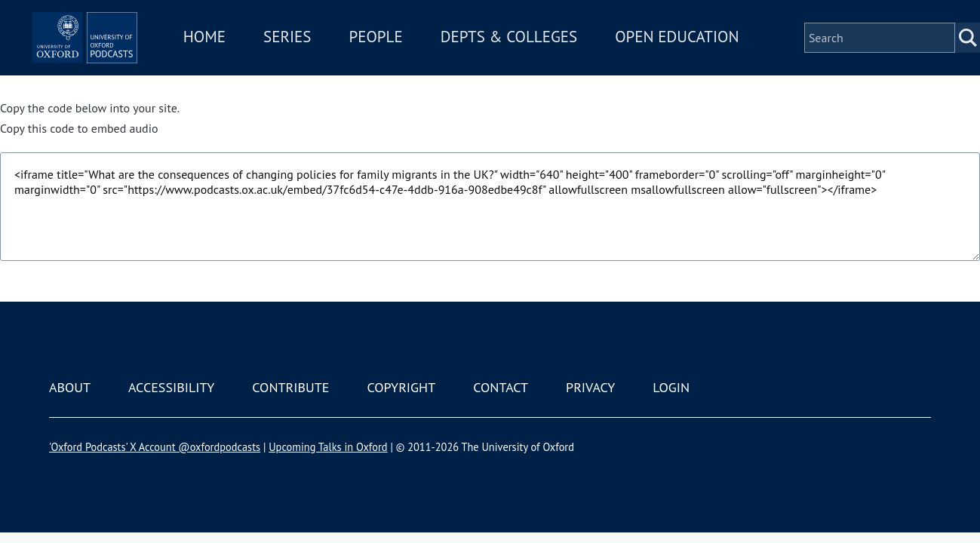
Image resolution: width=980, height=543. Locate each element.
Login (671, 387)
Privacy (590, 387)
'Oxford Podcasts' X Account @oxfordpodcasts (155, 447)
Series (359, 44)
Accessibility (171, 387)
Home (277, 44)
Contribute (290, 387)
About (70, 387)
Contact (501, 387)
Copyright (401, 387)
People (449, 44)
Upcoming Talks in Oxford (328, 447)
